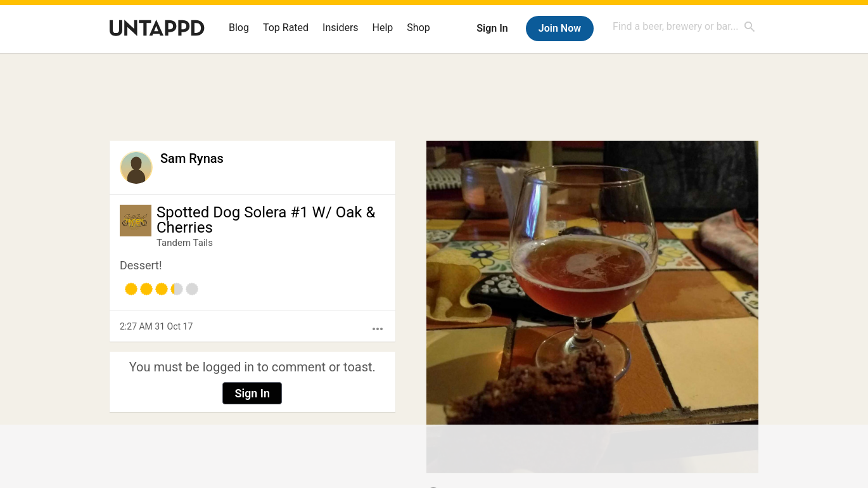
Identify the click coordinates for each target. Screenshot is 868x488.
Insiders (341, 28)
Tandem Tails (185, 243)
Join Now (560, 28)
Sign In (492, 28)
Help (383, 28)
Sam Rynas (192, 158)
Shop (418, 28)
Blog (239, 28)
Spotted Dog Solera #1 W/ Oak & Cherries (266, 220)
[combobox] (684, 26)
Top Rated (286, 28)
